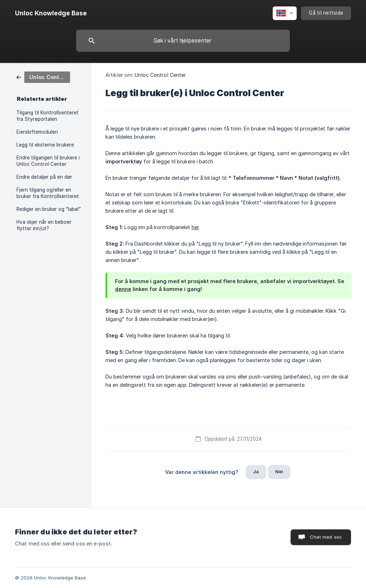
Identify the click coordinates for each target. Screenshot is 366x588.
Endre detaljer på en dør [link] (44, 177)
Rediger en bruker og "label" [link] (49, 209)
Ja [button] (256, 471)
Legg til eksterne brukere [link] (45, 145)
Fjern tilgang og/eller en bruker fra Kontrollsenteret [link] (48, 193)
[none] (51, 13)
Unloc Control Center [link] (160, 75)
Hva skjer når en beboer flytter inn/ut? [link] (44, 225)
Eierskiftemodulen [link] (37, 132)
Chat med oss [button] (326, 537)
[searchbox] (183, 41)
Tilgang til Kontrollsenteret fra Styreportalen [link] (48, 116)
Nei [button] (279, 471)
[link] (43, 77)
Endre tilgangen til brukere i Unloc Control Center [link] (48, 161)
